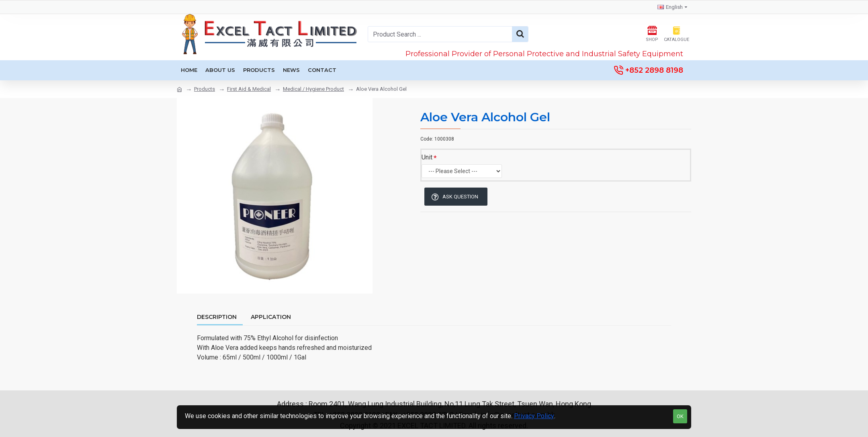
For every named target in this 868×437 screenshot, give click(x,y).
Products (205, 89)
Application (271, 317)
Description (217, 317)
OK (680, 416)
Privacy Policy (534, 416)
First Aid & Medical (249, 89)
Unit (427, 157)
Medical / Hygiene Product (313, 89)
